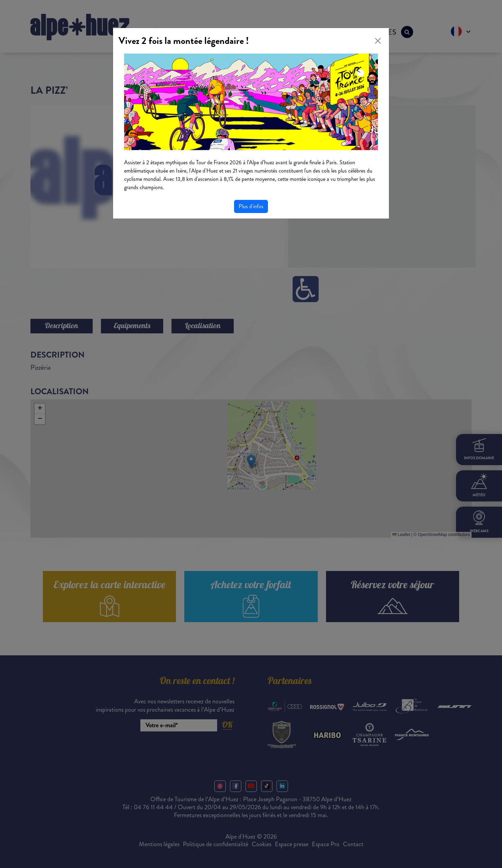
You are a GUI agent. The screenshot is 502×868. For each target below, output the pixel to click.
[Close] (378, 41)
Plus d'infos (251, 206)
